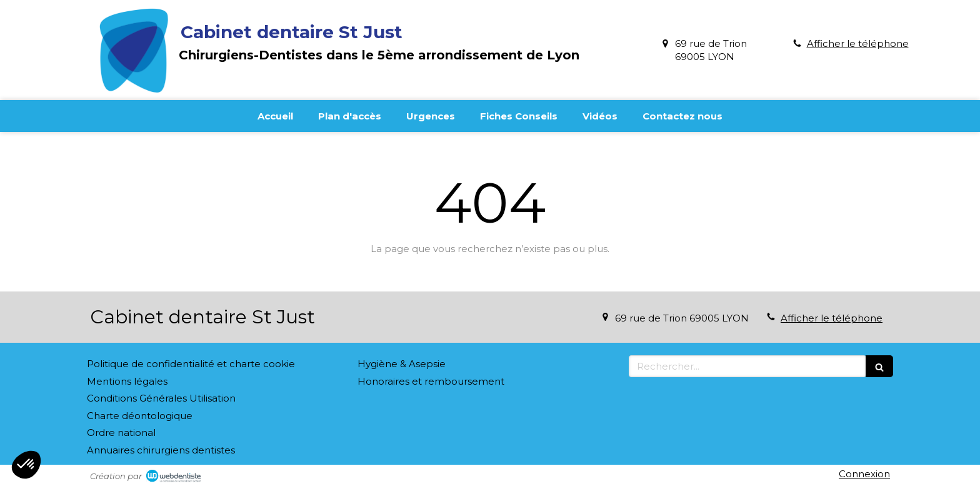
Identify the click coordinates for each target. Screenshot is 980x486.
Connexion (864, 474)
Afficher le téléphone (858, 43)
